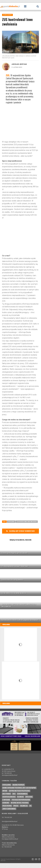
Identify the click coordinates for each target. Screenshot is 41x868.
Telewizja (24, 806)
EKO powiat (7, 794)
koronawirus (22, 794)
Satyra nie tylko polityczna (19, 791)
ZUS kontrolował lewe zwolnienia (27, 522)
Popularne (11, 522)
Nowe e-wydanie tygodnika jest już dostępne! (19, 788)
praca (16, 806)
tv (30, 806)
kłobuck (20, 797)
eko (14, 794)
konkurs (6, 803)
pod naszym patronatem (21, 800)
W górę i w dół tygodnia (20, 803)
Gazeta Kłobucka (9, 797)
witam (5, 791)
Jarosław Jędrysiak (19, 64)
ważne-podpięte (18, 785)
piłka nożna (7, 806)
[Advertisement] (20, 123)
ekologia (29, 797)
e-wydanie (6, 800)
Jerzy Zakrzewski (9, 809)
